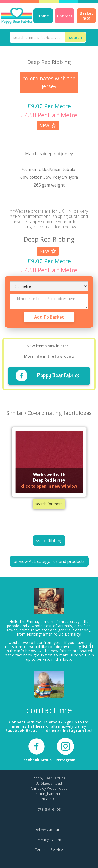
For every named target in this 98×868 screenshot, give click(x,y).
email (54, 722)
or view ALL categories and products (49, 561)
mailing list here (28, 726)
